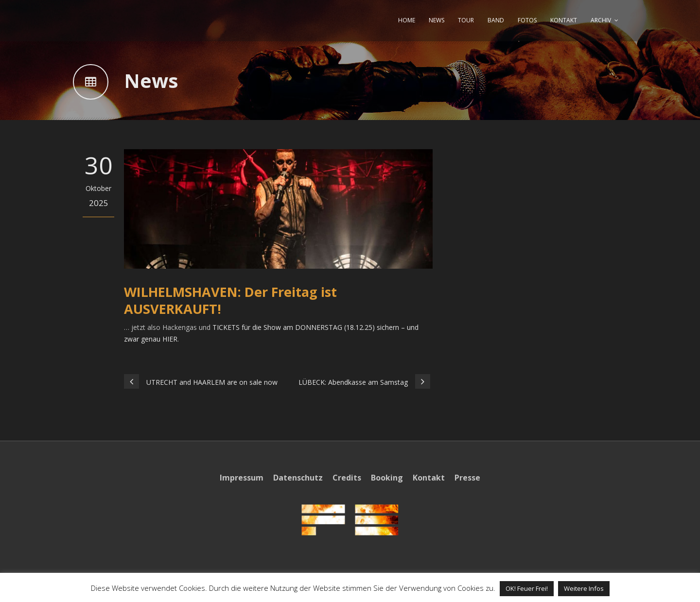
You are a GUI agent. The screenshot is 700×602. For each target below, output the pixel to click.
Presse (467, 478)
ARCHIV (601, 20)
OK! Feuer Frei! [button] (527, 588)
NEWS (437, 20)
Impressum (242, 478)
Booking (387, 478)
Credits (347, 478)
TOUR (466, 20)
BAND (496, 20)
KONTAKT (564, 20)
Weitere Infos (584, 588)
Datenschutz (298, 478)
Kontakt (429, 478)
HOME (407, 20)
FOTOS (527, 20)
